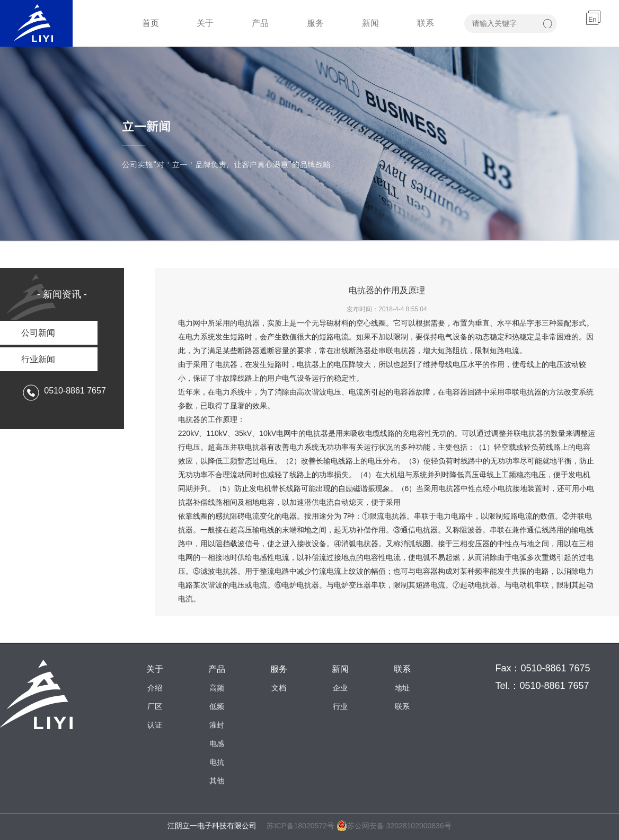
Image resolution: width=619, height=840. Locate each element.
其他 (217, 781)
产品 (260, 23)
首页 (151, 23)
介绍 (155, 688)
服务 (315, 23)
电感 (217, 743)
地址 (402, 688)
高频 (217, 688)
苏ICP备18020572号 (300, 826)
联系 (426, 23)
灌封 (217, 725)
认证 (155, 725)
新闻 (370, 23)
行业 (340, 706)
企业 (340, 688)
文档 (279, 688)
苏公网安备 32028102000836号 (394, 826)
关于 (205, 23)
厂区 (155, 706)
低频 (217, 706)
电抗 (217, 762)
